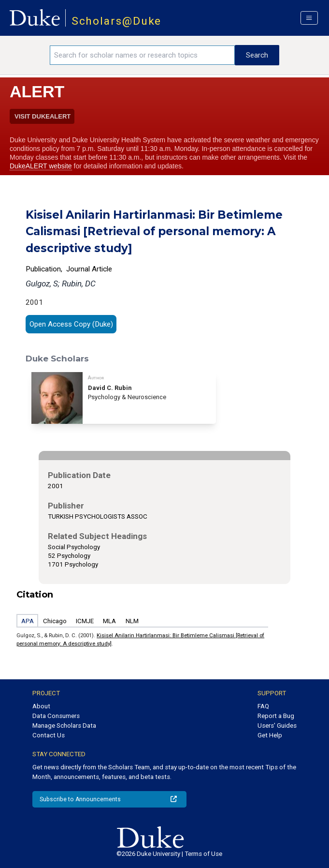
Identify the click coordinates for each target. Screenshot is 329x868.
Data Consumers (56, 716)
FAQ (263, 706)
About (41, 706)
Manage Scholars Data (64, 726)
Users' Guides (277, 726)
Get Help (270, 735)
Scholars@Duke (117, 21)
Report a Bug (276, 716)
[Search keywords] (142, 55)
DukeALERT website (41, 166)
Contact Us (49, 735)
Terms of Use (203, 854)
